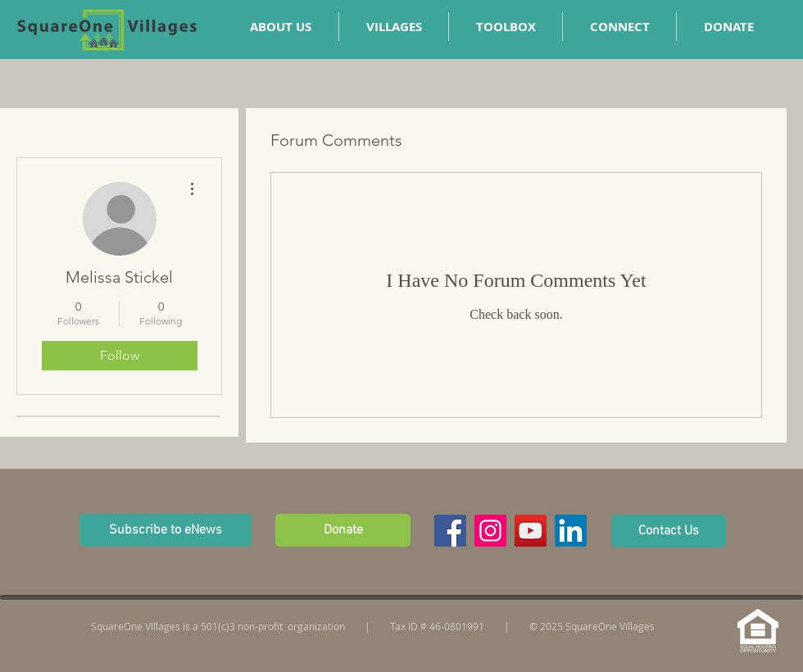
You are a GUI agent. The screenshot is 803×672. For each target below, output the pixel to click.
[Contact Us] (669, 531)
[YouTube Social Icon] (531, 531)
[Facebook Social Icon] (450, 531)
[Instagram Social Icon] (490, 531)
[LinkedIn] (571, 531)
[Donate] (343, 530)
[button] (619, 27)
